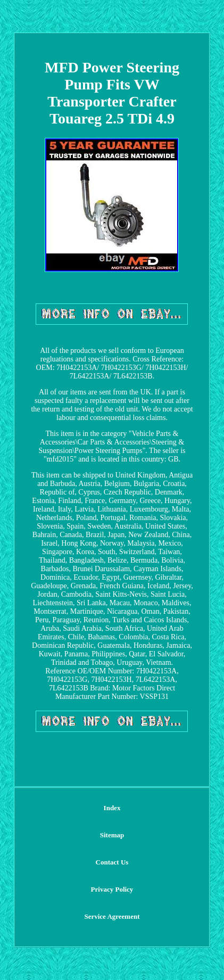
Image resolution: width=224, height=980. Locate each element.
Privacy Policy (112, 889)
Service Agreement (112, 916)
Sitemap (112, 835)
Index (112, 808)
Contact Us (112, 862)
